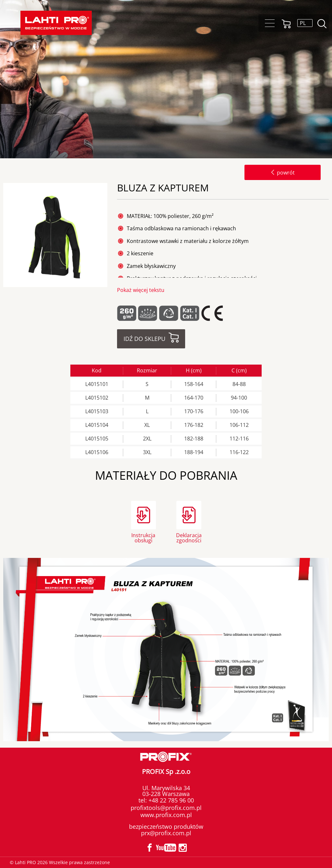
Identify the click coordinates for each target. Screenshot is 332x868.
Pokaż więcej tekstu (141, 290)
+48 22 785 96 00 (170, 800)
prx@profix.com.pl (166, 833)
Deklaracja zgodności (189, 537)
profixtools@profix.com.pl (166, 808)
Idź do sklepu (144, 339)
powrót (283, 173)
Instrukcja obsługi (143, 537)
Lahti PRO (56, 23)
